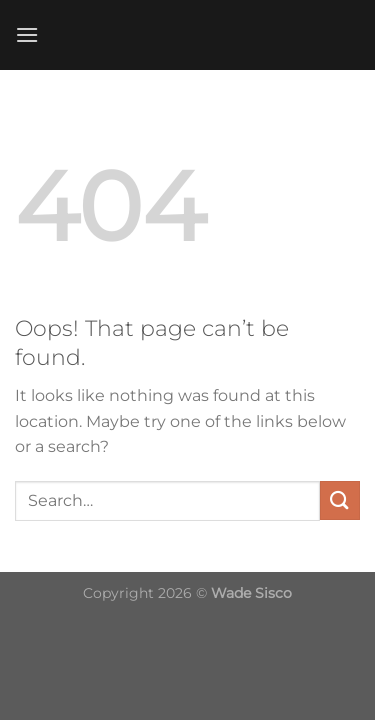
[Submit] (340, 500)
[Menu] (27, 34)
